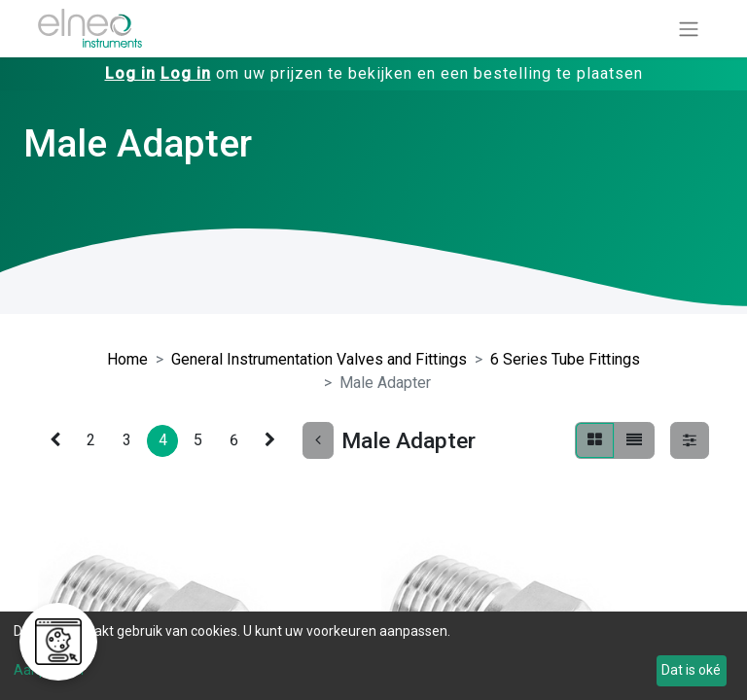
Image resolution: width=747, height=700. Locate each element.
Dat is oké (691, 670)
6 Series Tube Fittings (565, 359)
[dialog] (373, 656)
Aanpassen (49, 670)
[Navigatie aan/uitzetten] (689, 29)
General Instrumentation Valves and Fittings (319, 359)
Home (127, 359)
